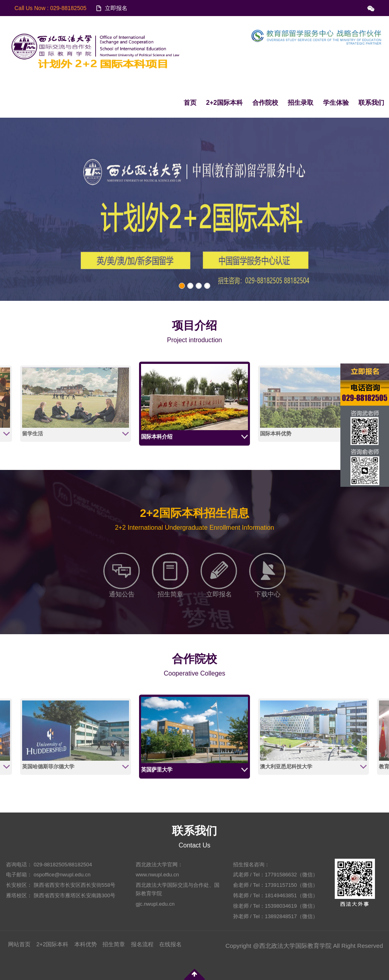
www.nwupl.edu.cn (158, 875)
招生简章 (114, 944)
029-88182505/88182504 (63, 865)
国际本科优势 (276, 434)
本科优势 (86, 944)
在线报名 (170, 944)
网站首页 (19, 944)
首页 (190, 103)
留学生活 (33, 434)
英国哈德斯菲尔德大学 (48, 767)
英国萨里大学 (157, 770)
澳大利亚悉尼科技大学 (286, 767)
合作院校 (265, 103)
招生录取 (301, 103)
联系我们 (371, 103)
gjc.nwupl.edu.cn (155, 904)
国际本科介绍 (157, 437)
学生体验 (336, 103)
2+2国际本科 (224, 103)
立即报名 (116, 8)
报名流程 (142, 944)
